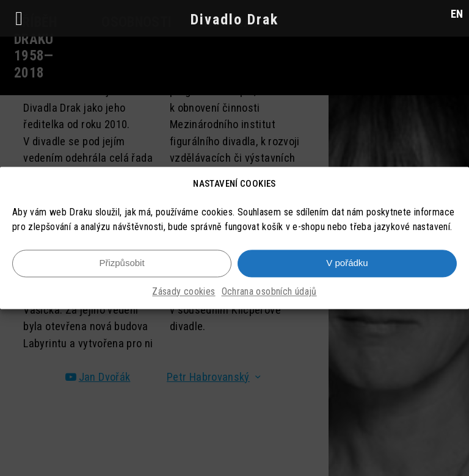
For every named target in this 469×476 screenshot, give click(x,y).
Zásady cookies (184, 294)
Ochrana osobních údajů (269, 294)
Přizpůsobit (122, 265)
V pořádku (347, 265)
